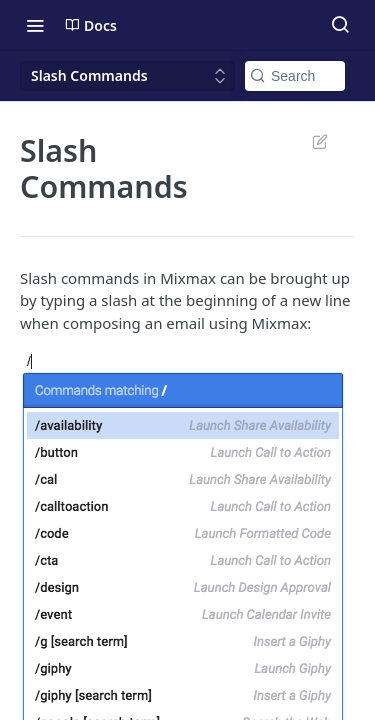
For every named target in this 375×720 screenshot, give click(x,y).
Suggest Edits (319, 141)
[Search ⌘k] (340, 25)
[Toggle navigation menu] (35, 25)
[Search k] (295, 76)
